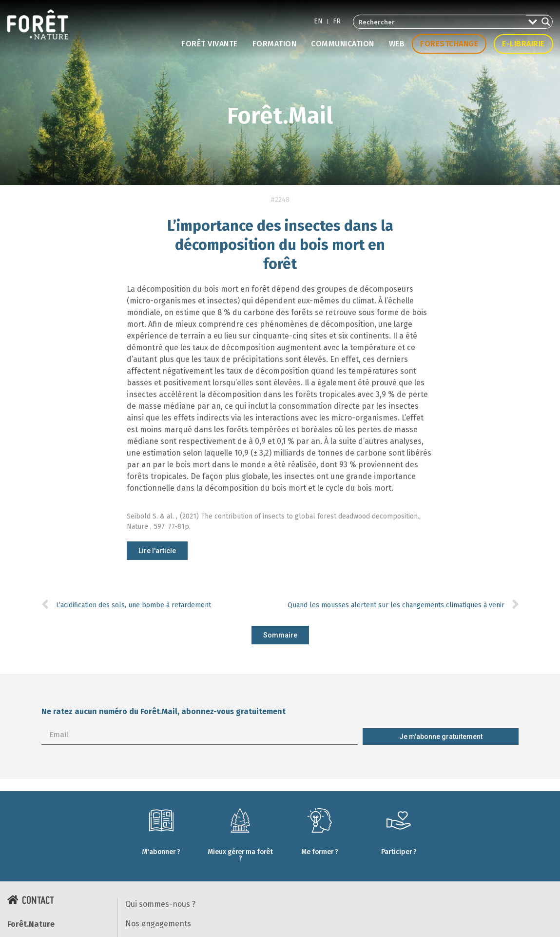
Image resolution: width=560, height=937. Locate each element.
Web (397, 44)
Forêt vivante (210, 44)
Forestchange (449, 44)
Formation (275, 44)
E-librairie (523, 44)
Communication (343, 44)
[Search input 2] (440, 22)
